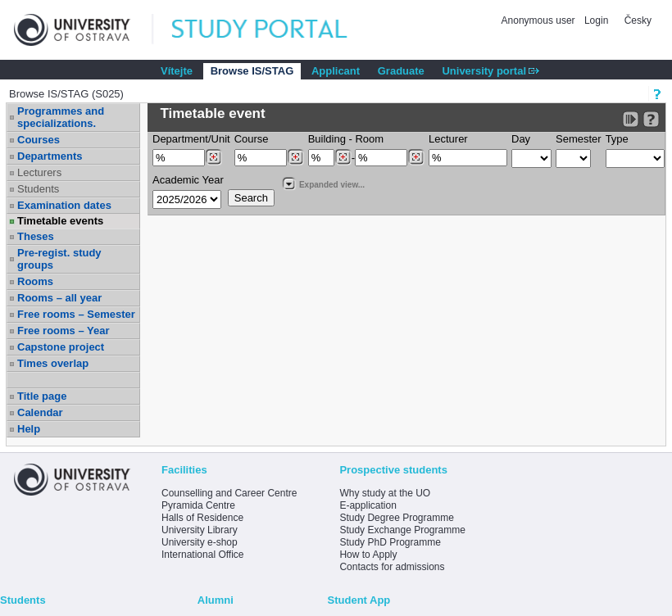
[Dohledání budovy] (343, 157)
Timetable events (60, 221)
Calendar (40, 412)
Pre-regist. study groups (59, 259)
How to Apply (368, 555)
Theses (36, 236)
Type (617, 139)
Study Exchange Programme (402, 530)
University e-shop (200, 542)
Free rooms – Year (64, 331)
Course (252, 139)
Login (596, 20)
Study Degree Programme (396, 518)
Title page (42, 396)
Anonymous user (540, 20)
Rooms (35, 281)
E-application (368, 505)
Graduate (401, 71)
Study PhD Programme (390, 542)
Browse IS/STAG (252, 71)
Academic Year (188, 180)
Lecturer (448, 139)
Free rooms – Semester (76, 314)
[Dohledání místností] (416, 157)
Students (38, 189)
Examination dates (64, 205)
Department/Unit (191, 139)
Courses (39, 140)
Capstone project (61, 347)
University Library (200, 530)
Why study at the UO (385, 493)
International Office (203, 555)
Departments (50, 156)
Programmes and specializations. (61, 117)
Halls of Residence (202, 518)
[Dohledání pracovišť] (213, 157)
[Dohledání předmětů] (295, 157)
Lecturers (39, 172)
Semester (579, 139)
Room (369, 139)
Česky (638, 20)
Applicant (336, 71)
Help (29, 429)
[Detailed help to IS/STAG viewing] (651, 119)
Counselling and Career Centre (229, 493)
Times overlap (53, 363)
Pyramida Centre (198, 505)
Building (327, 139)
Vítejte (177, 71)
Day (521, 139)
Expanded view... (323, 183)
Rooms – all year (59, 298)
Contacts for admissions (392, 567)
